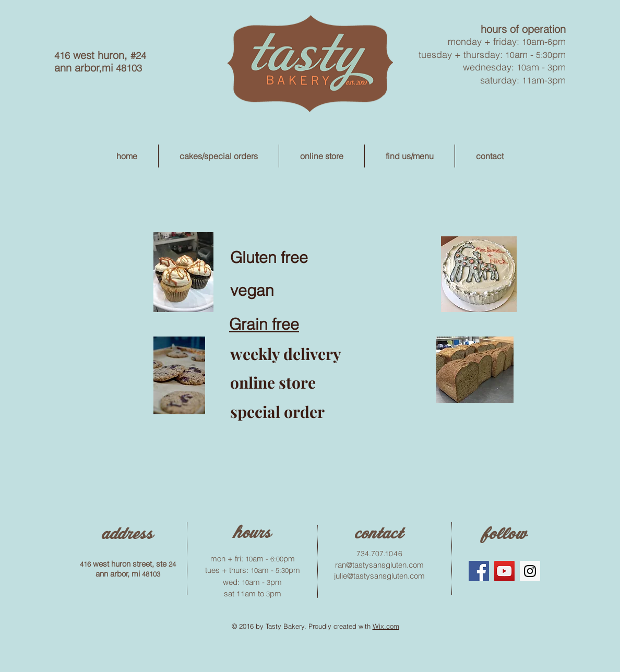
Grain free (264, 324)
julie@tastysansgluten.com (379, 576)
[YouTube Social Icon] (504, 571)
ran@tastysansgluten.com (379, 565)
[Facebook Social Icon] (479, 571)
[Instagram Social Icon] (530, 571)
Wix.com (386, 626)
